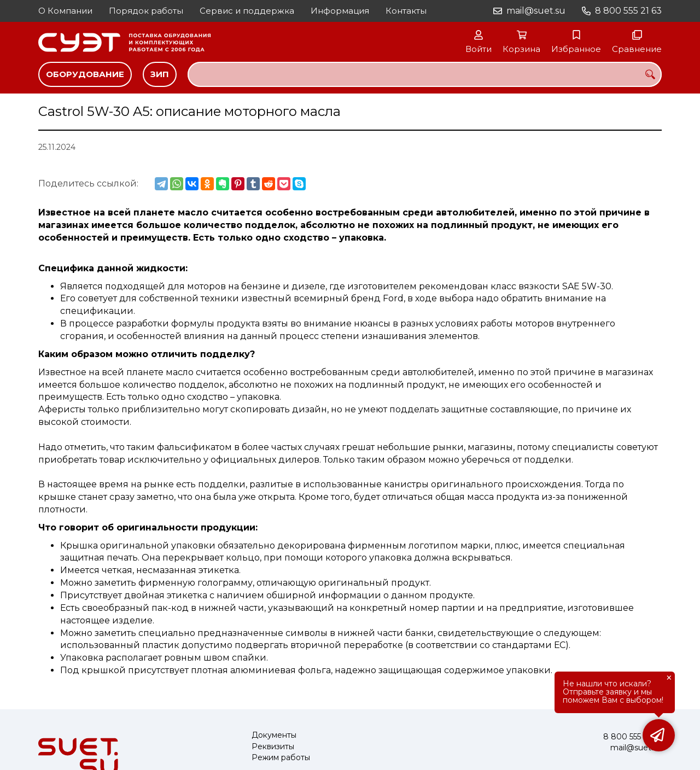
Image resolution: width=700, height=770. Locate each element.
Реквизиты (273, 747)
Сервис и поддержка (247, 11)
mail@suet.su (536, 11)
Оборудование (85, 74)
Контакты (406, 11)
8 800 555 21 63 (628, 11)
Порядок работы (146, 11)
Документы (274, 735)
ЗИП (160, 74)
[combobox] (425, 74)
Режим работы (281, 758)
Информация (340, 11)
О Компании (65, 11)
